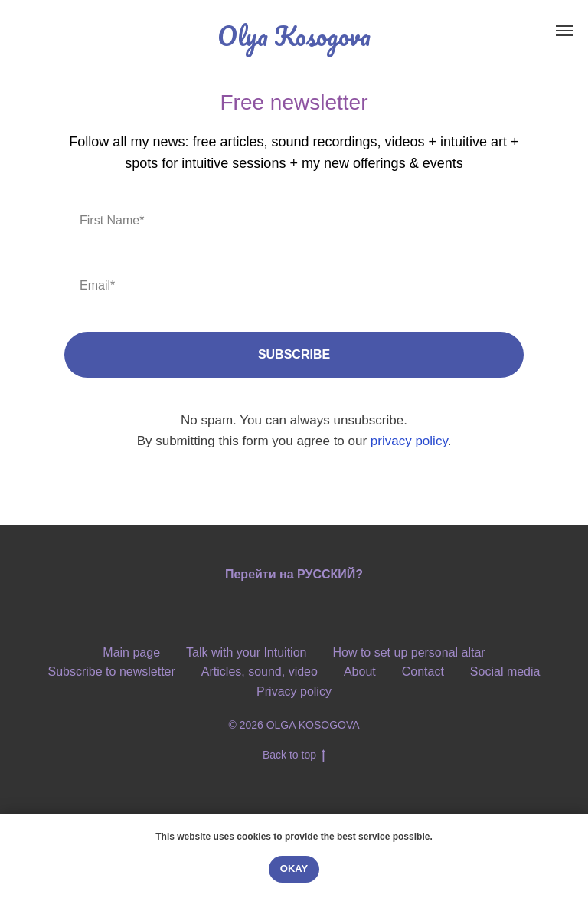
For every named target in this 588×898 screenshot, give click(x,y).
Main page (131, 652)
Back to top (294, 755)
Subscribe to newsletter (112, 672)
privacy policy (409, 441)
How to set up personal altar (408, 652)
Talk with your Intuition (246, 652)
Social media (505, 672)
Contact (423, 672)
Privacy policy (294, 692)
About (360, 672)
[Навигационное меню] (564, 31)
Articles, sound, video (260, 672)
